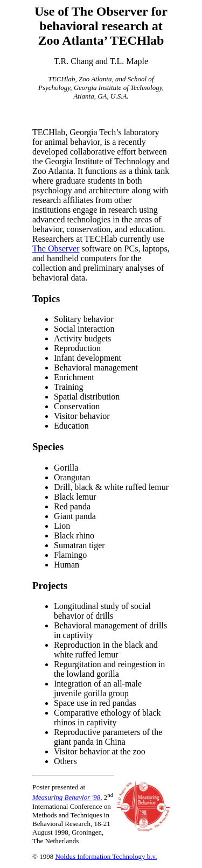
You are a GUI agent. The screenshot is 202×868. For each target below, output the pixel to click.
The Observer (56, 248)
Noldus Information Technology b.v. (106, 856)
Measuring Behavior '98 (66, 798)
